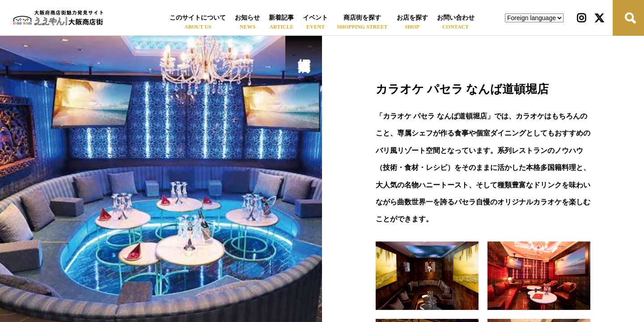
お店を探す (412, 18)
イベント (315, 18)
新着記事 (281, 18)
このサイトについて (198, 18)
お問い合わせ (456, 18)
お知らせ (247, 18)
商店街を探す (362, 18)
